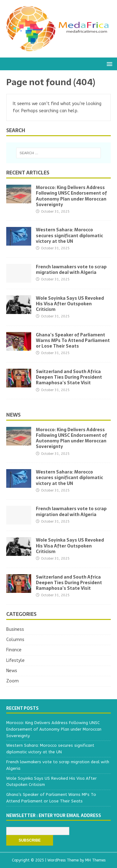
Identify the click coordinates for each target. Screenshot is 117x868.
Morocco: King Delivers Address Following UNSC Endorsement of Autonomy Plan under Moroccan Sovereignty (71, 196)
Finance (14, 650)
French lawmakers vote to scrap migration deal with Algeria (71, 270)
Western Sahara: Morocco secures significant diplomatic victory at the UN (69, 235)
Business (15, 629)
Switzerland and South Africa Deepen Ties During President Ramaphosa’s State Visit (69, 377)
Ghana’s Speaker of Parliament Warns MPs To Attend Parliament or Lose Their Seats (73, 340)
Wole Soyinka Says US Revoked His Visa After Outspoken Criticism (70, 304)
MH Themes (95, 860)
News (13, 415)
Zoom (12, 681)
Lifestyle (15, 660)
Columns (15, 640)
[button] (108, 64)
